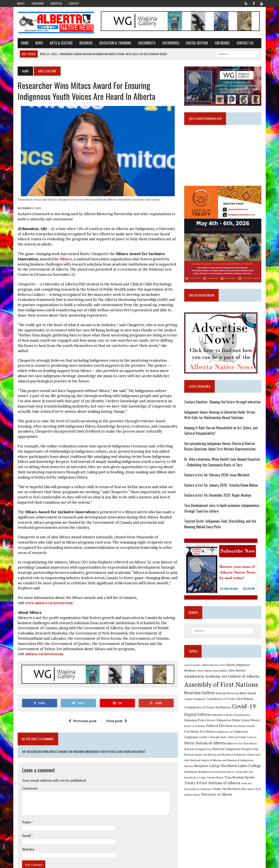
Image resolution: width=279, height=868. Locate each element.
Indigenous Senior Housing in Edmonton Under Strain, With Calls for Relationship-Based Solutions (225, 421)
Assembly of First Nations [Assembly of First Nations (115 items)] (222, 691)
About (21, 3)
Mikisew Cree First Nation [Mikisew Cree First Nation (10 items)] (232, 751)
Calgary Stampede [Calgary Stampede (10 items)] (196, 706)
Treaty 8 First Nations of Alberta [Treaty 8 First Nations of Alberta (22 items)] (214, 790)
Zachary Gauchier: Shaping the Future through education (224, 408)
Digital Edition (193, 44)
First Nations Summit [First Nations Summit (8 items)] (245, 733)
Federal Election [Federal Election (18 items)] (220, 732)
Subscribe (38, 3)
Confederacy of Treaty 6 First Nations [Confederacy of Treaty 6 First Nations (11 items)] (231, 706)
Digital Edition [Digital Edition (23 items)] (199, 721)
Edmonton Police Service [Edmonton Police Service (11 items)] (201, 727)
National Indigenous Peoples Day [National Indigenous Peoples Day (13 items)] (226, 756)
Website (25, 832)
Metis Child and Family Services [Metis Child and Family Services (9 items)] (225, 744)
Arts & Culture (57, 44)
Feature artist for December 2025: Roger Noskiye (219, 501)
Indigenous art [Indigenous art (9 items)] (219, 738)
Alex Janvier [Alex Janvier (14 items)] (225, 677)
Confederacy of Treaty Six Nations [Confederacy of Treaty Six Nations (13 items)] (209, 714)
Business (82, 44)
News (35, 44)
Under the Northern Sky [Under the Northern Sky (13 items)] (231, 796)
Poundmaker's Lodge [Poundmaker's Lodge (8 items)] (196, 785)
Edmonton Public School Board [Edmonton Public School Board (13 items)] (239, 727)
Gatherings (167, 44)
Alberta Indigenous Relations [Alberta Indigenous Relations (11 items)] (245, 671)
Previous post (81, 704)
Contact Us (241, 44)
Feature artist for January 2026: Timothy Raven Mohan (222, 491)
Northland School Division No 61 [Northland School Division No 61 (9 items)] (218, 779)
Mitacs (62, 262)
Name (23, 805)
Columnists (143, 44)
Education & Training (111, 44)
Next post (115, 704)
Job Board (218, 44)
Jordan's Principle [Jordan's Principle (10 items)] (196, 744)
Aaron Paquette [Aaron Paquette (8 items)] (194, 671)
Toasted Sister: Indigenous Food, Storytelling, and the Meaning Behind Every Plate (221, 530)
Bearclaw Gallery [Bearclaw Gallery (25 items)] (201, 699)
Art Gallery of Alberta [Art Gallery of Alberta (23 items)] (221, 683)
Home (21, 44)
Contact (74, 3)
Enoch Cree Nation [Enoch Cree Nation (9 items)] (196, 733)
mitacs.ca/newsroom (159, 637)
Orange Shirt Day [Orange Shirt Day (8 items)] (245, 779)
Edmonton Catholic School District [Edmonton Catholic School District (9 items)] (232, 721)
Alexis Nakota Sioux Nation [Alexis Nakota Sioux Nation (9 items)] (201, 677)
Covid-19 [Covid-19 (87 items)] (245, 713)
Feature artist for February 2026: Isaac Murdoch (218, 481)
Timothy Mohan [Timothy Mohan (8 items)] (216, 785)
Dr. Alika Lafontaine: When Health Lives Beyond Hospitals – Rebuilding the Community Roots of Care (225, 468)
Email (23, 819)
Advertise (56, 3)
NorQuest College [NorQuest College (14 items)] (198, 773)
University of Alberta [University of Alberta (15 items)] (218, 802)
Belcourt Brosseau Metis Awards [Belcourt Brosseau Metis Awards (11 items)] (237, 700)
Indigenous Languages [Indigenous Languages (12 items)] (243, 738)
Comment (26, 771)
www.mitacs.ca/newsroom (45, 591)
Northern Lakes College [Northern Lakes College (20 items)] (232, 773)
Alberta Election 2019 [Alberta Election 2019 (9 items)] (214, 671)
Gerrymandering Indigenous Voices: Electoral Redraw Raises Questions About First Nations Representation (221, 452)
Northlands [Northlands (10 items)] (192, 779)
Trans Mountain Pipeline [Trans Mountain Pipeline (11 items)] (241, 785)
